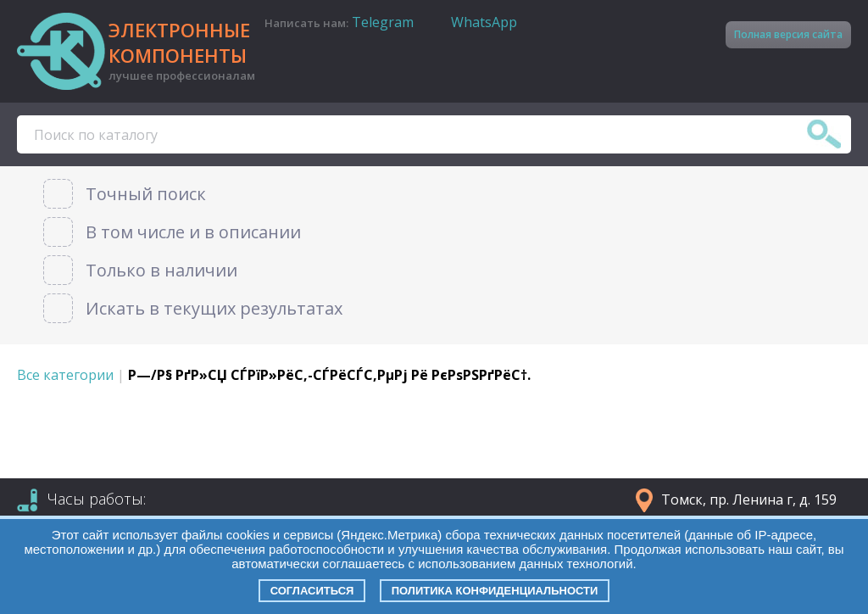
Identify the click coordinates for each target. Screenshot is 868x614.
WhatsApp (484, 22)
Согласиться (312, 591)
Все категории (65, 375)
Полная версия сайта (788, 34)
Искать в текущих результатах (214, 308)
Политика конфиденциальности (495, 591)
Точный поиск (146, 194)
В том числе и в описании (193, 232)
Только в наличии (161, 270)
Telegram (383, 22)
